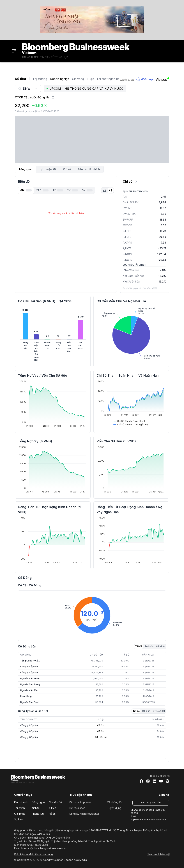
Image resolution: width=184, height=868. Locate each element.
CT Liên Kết (159, 711)
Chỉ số (67, 169)
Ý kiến (52, 808)
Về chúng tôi (115, 802)
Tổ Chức (149, 646)
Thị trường (40, 79)
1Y (58, 190)
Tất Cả (139, 646)
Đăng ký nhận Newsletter (84, 814)
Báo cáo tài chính (89, 169)
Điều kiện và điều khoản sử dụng (34, 854)
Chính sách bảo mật (158, 854)
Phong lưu (38, 814)
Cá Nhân (161, 646)
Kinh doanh (21, 802)
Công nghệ (38, 802)
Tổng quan (26, 169)
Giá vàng (78, 79)
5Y (87, 190)
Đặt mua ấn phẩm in (81, 802)
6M (26, 190)
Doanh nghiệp (60, 79)
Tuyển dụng (114, 808)
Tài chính (19, 808)
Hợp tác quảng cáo (151, 803)
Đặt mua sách (77, 808)
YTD (42, 190)
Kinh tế (36, 808)
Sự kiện (19, 819)
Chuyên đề (55, 802)
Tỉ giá (90, 79)
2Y (73, 190)
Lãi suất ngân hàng (110, 79)
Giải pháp (20, 814)
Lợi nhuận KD (48, 169)
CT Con (146, 711)
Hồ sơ (52, 814)
